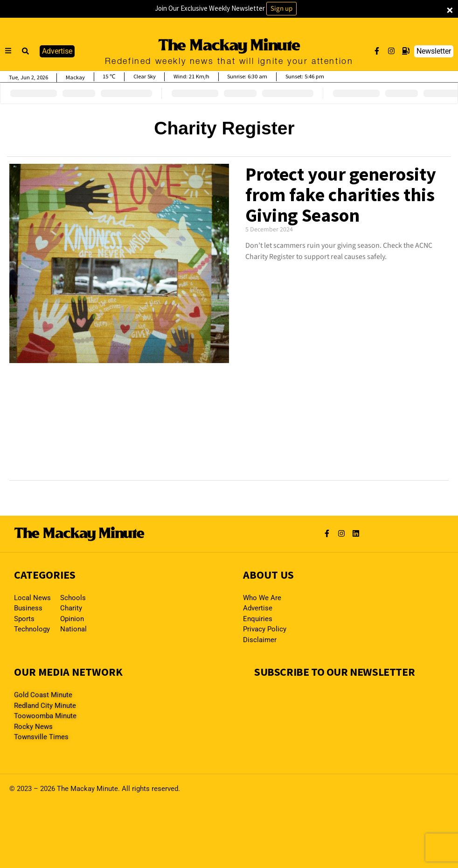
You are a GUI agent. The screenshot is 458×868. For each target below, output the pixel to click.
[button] (26, 51)
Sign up (281, 9)
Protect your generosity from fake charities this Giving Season (341, 195)
